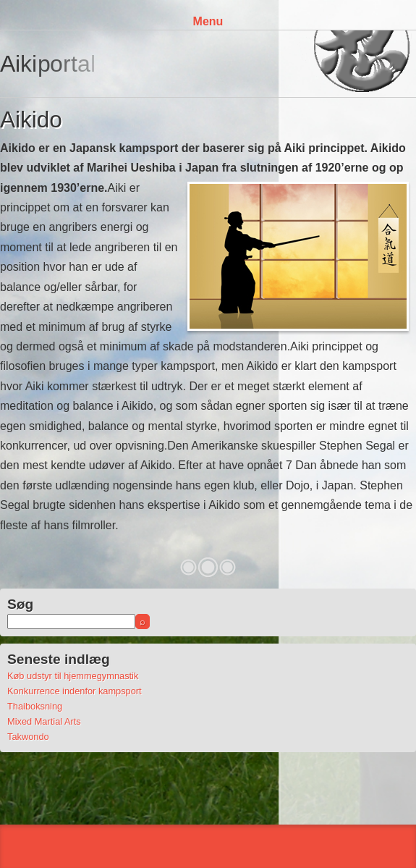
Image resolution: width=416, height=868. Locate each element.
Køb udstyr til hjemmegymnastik (73, 676)
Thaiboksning (35, 706)
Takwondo (28, 737)
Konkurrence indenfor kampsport (75, 691)
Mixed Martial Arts (44, 721)
